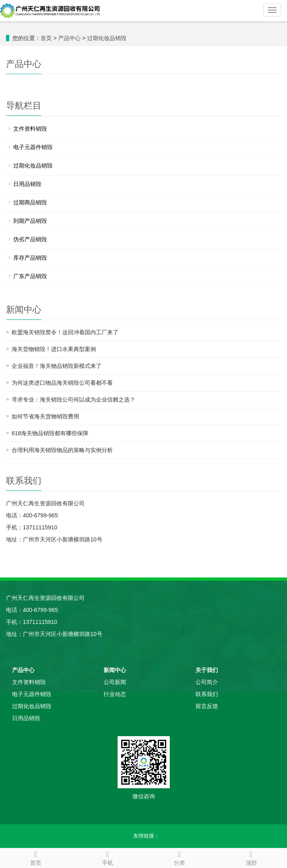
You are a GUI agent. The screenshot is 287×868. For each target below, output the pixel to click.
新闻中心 (115, 670)
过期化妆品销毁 (107, 38)
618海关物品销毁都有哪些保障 (50, 433)
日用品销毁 (27, 184)
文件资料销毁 (30, 129)
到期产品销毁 (30, 221)
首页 (46, 38)
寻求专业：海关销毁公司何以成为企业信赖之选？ (73, 400)
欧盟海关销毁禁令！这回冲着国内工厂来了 (65, 332)
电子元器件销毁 (33, 147)
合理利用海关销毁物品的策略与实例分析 (62, 450)
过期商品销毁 (30, 202)
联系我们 (207, 694)
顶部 (251, 857)
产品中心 (69, 38)
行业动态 (115, 694)
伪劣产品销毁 (30, 239)
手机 (108, 857)
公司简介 (207, 682)
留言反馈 (207, 706)
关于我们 (207, 670)
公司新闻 (115, 682)
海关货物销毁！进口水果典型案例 (54, 349)
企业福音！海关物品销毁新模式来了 (57, 366)
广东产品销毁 (30, 276)
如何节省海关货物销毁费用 (45, 416)
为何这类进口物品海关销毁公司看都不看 (62, 383)
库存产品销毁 (30, 258)
